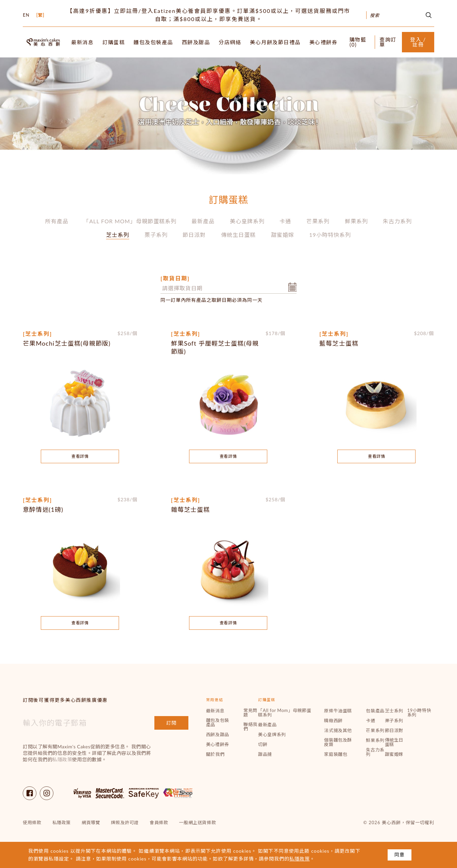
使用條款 (32, 823)
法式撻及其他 (338, 731)
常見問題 (250, 713)
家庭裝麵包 (336, 754)
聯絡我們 (250, 727)
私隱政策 (62, 759)
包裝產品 (375, 711)
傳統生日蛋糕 (238, 235)
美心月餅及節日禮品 (275, 42)
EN (26, 15)
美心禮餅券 (324, 42)
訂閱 (171, 723)
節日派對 (194, 235)
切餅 (263, 744)
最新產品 (203, 221)
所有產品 (57, 221)
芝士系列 (118, 235)
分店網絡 (230, 42)
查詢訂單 (388, 42)
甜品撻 (265, 754)
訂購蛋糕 (114, 42)
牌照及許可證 (125, 823)
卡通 (285, 221)
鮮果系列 (356, 221)
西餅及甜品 (196, 42)
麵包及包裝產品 (153, 42)
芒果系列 (318, 221)
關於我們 (215, 754)
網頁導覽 (91, 823)
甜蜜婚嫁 (283, 235)
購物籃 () (358, 42)
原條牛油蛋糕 (338, 711)
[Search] (392, 15)
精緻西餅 (333, 721)
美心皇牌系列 (247, 221)
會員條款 (159, 823)
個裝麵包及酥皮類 (338, 742)
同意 (400, 855)
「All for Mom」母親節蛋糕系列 (130, 221)
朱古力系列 (397, 221)
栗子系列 (156, 235)
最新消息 (82, 42)
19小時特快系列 (330, 235)
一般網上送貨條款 (197, 823)
